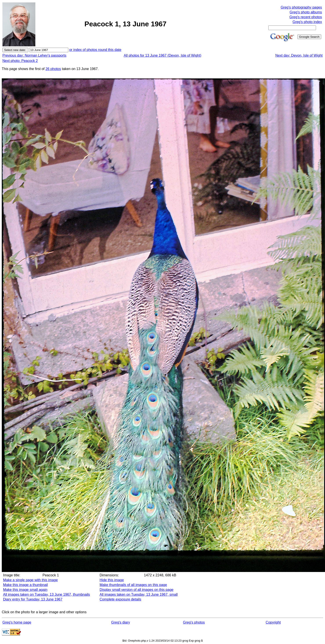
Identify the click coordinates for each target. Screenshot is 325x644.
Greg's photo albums (306, 12)
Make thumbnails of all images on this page (133, 585)
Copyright (273, 622)
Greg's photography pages (301, 7)
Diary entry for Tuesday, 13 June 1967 (33, 599)
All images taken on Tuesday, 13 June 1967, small (139, 594)
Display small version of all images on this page (137, 590)
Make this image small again (25, 590)
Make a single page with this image (30, 580)
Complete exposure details (120, 599)
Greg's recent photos (306, 17)
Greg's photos (194, 622)
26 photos (53, 69)
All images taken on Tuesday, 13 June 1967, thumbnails (47, 594)
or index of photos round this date (95, 50)
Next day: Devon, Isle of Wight (299, 55)
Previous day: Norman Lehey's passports (34, 55)
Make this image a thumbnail (25, 585)
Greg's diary (121, 622)
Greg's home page (17, 622)
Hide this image (112, 580)
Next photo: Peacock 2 (20, 61)
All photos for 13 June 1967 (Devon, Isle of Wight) (162, 55)
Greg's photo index (307, 22)
